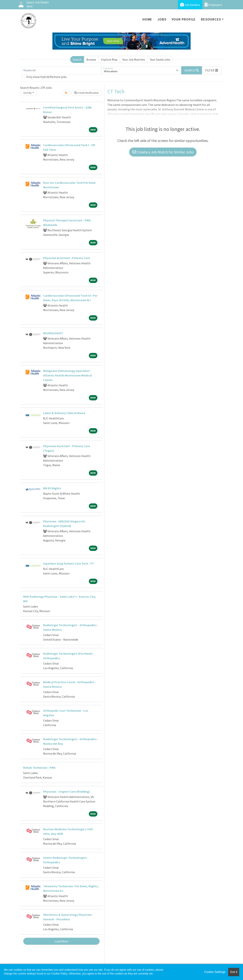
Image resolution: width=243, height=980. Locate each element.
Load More (61, 941)
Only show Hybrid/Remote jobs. (47, 77)
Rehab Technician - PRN (39, 768)
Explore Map (109, 59)
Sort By (28, 93)
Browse (91, 59)
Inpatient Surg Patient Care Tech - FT (68, 563)
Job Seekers (190, 5)
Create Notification (87, 93)
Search (77, 59)
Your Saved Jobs (160, 59)
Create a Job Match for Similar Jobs (163, 152)
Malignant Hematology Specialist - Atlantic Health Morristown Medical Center (67, 375)
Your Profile (184, 19)
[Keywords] (62, 70)
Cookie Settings (215, 972)
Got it (234, 972)
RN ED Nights (52, 488)
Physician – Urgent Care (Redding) (67, 791)
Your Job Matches (134, 59)
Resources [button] (211, 19)
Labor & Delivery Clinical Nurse (64, 413)
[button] (212, 70)
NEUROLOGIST (53, 333)
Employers (213, 5)
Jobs (162, 19)
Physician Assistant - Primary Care (67, 258)
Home (147, 19)
